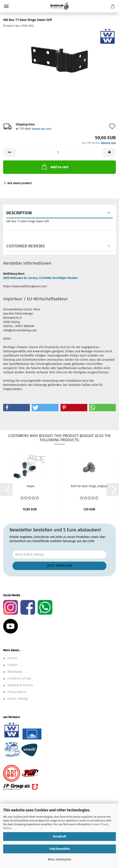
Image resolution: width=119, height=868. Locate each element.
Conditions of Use (19, 679)
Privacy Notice (17, 692)
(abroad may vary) (42, 129)
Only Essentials (60, 849)
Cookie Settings (18, 699)
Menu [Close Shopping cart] (6, 6)
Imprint (12, 658)
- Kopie (30, 486)
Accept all (59, 836)
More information (60, 860)
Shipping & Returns (20, 685)
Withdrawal (15, 672)
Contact (13, 665)
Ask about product (20, 183)
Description (19, 213)
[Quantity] (59, 153)
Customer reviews (26, 246)
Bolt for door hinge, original (89, 486)
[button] (9, 153)
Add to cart (55, 167)
